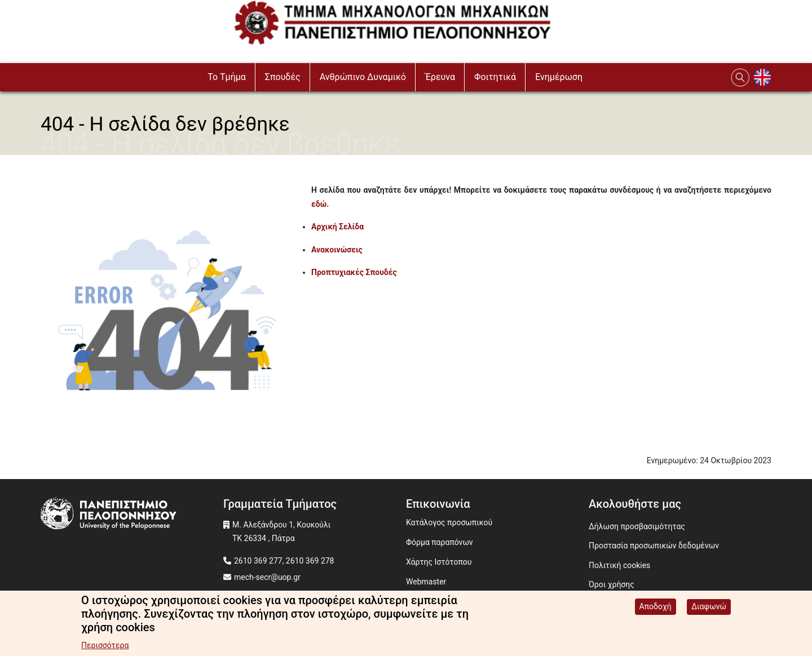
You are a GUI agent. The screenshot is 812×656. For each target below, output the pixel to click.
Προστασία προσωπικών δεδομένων (654, 546)
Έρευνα (440, 77)
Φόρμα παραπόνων (440, 542)
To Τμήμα (227, 77)
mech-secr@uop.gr (267, 577)
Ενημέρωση (559, 77)
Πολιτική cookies (619, 565)
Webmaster (426, 582)
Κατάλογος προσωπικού (449, 522)
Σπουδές (283, 77)
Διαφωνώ (709, 611)
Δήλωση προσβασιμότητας (637, 526)
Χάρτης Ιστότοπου (439, 562)
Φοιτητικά (495, 77)
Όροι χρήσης (612, 584)
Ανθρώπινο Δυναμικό (363, 77)
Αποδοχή (656, 611)
